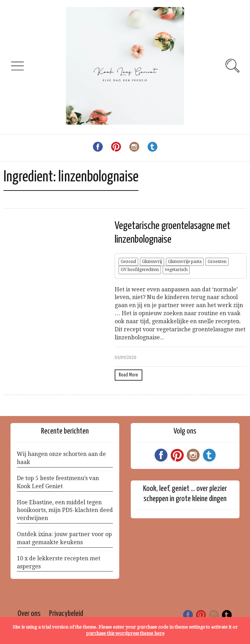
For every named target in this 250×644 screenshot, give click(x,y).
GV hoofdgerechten (140, 270)
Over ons (29, 614)
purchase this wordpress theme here (125, 633)
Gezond (128, 262)
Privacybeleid (66, 614)
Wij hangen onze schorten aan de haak (61, 458)
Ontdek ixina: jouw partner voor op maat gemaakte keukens (64, 538)
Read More (129, 375)
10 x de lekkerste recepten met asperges (59, 562)
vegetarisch (176, 270)
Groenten (217, 262)
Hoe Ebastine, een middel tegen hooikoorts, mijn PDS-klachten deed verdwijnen (65, 510)
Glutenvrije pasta (185, 262)
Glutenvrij (152, 262)
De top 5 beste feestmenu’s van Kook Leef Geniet (58, 482)
